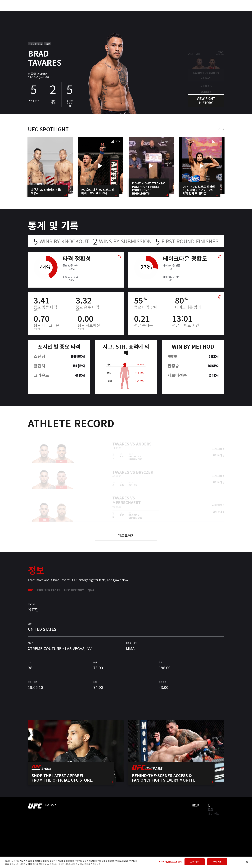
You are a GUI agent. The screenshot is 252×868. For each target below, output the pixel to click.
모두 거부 (194, 862)
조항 (211, 809)
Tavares (121, 439)
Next (223, 129)
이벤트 (25, 12)
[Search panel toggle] (226, 12)
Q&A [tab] (91, 590)
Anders (144, 439)
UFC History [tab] (74, 590)
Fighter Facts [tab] (49, 590)
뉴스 (63, 12)
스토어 (218, 12)
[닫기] (247, 862)
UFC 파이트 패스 (199, 12)
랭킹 (37, 12)
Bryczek (145, 467)
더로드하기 (126, 536)
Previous (219, 129)
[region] (126, 862)
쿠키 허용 (217, 862)
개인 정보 (214, 814)
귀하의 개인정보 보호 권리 (170, 862)
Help (196, 805)
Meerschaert (127, 498)
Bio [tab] (31, 590)
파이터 (51, 12)
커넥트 (180, 12)
